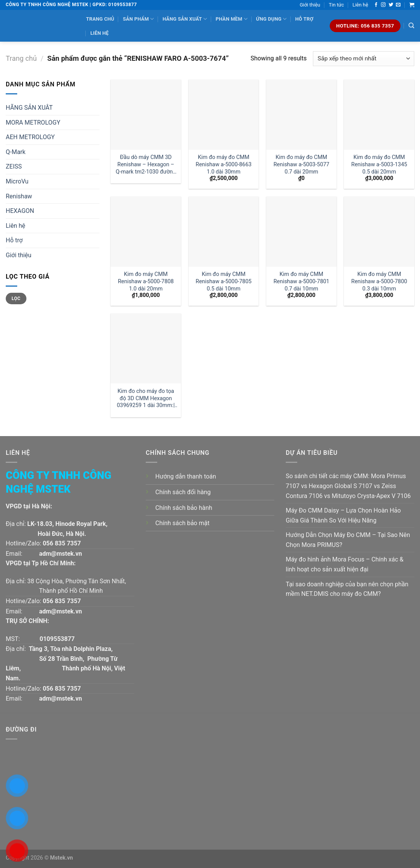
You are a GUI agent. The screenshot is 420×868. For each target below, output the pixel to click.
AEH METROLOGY (30, 137)
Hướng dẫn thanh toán (186, 476)
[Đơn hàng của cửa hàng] (364, 59)
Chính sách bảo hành (184, 508)
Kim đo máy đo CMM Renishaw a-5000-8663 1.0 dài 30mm (224, 164)
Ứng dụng (271, 19)
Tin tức (336, 5)
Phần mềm (232, 19)
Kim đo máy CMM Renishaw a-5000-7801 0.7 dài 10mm (301, 281)
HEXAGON (20, 211)
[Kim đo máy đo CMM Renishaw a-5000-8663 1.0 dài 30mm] (224, 115)
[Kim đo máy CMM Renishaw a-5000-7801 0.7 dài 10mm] (301, 232)
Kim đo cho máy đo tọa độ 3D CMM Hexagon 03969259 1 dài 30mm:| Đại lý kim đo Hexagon (146, 398)
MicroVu (17, 181)
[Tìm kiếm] (411, 26)
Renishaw (19, 196)
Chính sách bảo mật (182, 523)
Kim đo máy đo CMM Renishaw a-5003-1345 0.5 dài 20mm (379, 164)
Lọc (16, 299)
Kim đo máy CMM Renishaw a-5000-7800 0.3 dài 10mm (379, 281)
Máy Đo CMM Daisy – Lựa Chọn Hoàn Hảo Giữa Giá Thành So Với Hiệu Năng (343, 515)
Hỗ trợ (304, 19)
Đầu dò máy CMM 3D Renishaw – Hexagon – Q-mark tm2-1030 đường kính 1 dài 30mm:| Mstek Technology (146, 165)
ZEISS (14, 166)
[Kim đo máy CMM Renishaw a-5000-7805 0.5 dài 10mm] (224, 232)
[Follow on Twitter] (391, 5)
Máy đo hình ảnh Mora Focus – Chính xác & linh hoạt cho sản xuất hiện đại (345, 564)
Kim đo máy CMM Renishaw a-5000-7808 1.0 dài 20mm (146, 281)
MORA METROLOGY (33, 122)
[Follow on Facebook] (376, 5)
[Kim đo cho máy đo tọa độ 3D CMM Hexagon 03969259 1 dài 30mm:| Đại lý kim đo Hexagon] (146, 349)
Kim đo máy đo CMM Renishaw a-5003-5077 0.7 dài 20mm (301, 164)
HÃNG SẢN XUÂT (29, 108)
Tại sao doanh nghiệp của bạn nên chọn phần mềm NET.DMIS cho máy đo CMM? (347, 589)
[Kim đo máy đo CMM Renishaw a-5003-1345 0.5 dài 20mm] (379, 115)
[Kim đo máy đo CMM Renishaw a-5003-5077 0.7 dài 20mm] (301, 115)
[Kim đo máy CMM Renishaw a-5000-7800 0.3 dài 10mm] (379, 232)
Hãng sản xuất (185, 19)
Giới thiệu (310, 5)
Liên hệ (361, 5)
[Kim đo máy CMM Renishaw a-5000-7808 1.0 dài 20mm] (146, 232)
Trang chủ (100, 19)
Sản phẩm (138, 19)
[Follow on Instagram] (383, 5)
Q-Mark (16, 152)
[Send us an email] (398, 5)
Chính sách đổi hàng (183, 492)
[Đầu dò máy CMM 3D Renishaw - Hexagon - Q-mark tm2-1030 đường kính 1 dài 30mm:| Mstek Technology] (146, 115)
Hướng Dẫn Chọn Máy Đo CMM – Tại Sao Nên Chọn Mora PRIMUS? (348, 540)
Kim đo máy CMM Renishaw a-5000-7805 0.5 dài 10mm (224, 281)
